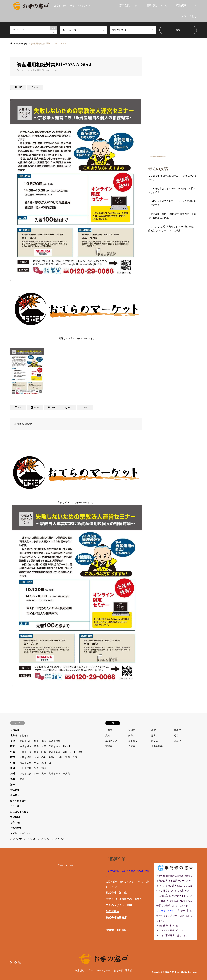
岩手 (36, 741)
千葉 (51, 746)
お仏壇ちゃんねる (19, 812)
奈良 (44, 757)
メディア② (44, 839)
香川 (22, 768)
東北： (14, 741)
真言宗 (109, 736)
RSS (20, 962)
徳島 (29, 768)
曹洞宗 (109, 746)
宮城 (51, 741)
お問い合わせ (189, 16)
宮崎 (51, 774)
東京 (58, 746)
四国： (14, 768)
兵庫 (75, 757)
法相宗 (132, 730)
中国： (14, 763)
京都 (36, 757)
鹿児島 (66, 774)
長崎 (36, 774)
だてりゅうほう (18, 801)
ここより (15, 806)
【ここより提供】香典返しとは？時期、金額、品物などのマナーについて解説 (172, 229)
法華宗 (109, 730)
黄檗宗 (177, 741)
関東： (14, 746)
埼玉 (44, 746)
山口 (51, 763)
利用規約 (80, 971)
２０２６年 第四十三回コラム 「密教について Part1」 (173, 178)
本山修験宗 (157, 746)
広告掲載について (186, 5)
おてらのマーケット (20, 833)
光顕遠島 (28, 424)
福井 (80, 752)
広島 (29, 763)
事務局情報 (16, 828)
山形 (44, 741)
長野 (22, 752)
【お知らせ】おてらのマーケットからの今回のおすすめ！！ (172, 190)
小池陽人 (15, 795)
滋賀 (29, 757)
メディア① (16, 839)
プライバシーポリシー (99, 971)
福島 (58, 741)
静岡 (36, 752)
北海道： (15, 736)
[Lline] (18, 87)
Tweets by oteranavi (157, 157)
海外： (14, 785)
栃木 (29, 746)
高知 (44, 768)
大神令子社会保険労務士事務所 (124, 899)
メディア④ (30, 839)
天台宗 (132, 736)
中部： (14, 752)
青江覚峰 (15, 790)
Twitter (11, 962)
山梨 (29, 752)
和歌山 (52, 757)
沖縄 (22, 779)
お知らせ (15, 730)
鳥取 (36, 763)
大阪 (22, 757)
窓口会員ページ (128, 5)
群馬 (36, 746)
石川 (73, 752)
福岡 (22, 774)
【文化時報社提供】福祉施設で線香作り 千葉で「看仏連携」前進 (172, 216)
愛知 (51, 752)
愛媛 (36, 768)
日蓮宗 (132, 746)
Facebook (15, 962)
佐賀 (29, 774)
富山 (65, 752)
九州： (14, 774)
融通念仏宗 (111, 741)
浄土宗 (155, 736)
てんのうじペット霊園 (119, 905)
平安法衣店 (112, 911)
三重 (68, 757)
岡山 (22, 763)
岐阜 (44, 752)
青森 (22, 741)
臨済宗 (155, 741)
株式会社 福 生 (116, 893)
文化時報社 (16, 817)
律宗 (153, 730)
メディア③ (58, 839)
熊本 (58, 774)
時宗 (176, 736)
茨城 (22, 746)
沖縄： (14, 779)
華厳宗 (177, 730)
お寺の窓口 (16, 823)
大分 (44, 774)
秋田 (29, 741)
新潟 (58, 752)
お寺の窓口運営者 (123, 971)
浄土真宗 (133, 741)
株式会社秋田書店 (116, 918)
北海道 (25, 736)
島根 (44, 763)
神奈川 (66, 746)
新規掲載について (157, 5)
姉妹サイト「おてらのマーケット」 (77, 311)
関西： (14, 757)
